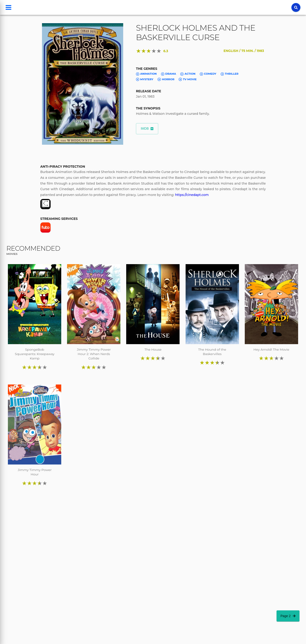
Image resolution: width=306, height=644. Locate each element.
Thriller (230, 74)
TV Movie (188, 79)
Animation (146, 74)
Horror (166, 79)
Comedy (208, 74)
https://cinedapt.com (192, 195)
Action (188, 74)
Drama (169, 74)
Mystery (145, 79)
